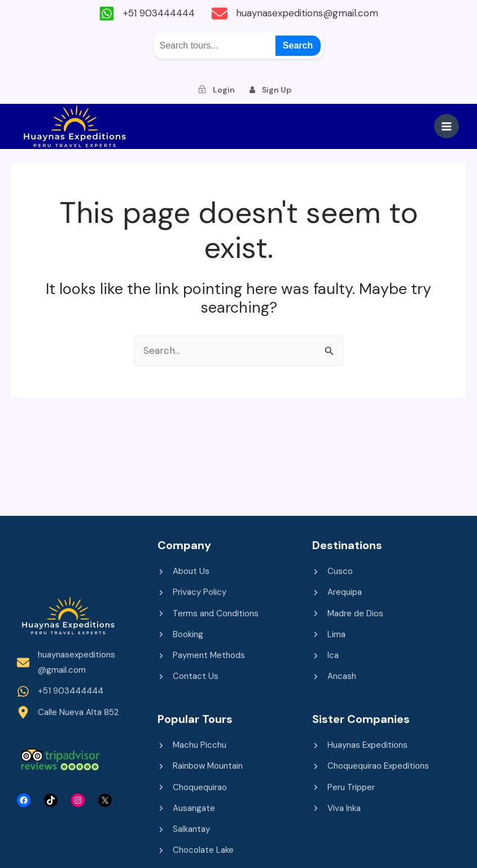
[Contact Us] (188, 676)
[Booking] (180, 635)
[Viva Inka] (336, 808)
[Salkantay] (184, 829)
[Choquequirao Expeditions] (371, 766)
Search (298, 45)
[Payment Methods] (201, 656)
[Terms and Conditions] (208, 614)
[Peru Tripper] (343, 788)
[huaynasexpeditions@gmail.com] (295, 14)
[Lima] (329, 635)
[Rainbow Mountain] (200, 766)
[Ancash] (334, 676)
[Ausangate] (186, 808)
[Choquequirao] (192, 788)
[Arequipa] (337, 592)
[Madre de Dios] (348, 614)
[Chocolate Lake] (196, 850)
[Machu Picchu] (192, 745)
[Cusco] (332, 571)
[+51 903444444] (147, 14)
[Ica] (325, 656)
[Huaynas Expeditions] (360, 745)
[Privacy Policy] (192, 592)
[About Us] (183, 571)
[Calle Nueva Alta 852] (68, 713)
